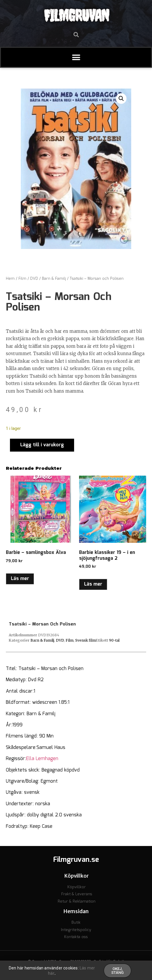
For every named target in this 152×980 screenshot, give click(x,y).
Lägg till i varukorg (42, 445)
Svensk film (86, 640)
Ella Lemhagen (42, 759)
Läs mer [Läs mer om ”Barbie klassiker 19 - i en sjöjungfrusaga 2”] (93, 584)
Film (22, 279)
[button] (76, 34)
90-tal (114, 640)
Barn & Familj (54, 279)
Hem (10, 279)
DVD (34, 279)
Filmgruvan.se (76, 860)
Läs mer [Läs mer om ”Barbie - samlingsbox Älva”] (20, 579)
